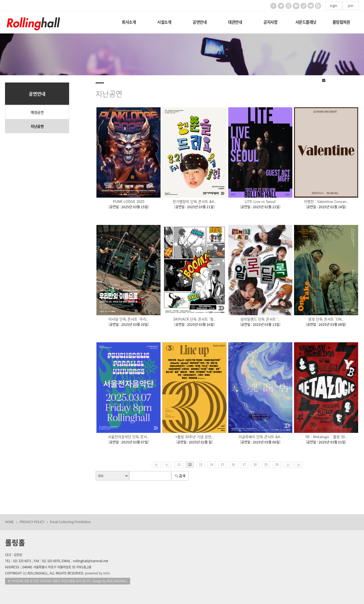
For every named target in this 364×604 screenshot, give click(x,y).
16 (233, 464)
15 (222, 464)
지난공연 (37, 126)
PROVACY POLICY (32, 522)
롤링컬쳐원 (341, 22)
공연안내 (200, 22)
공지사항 (270, 22)
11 (179, 464)
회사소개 (129, 22)
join (351, 6)
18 (255, 464)
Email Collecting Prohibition (70, 522)
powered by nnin (97, 573)
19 (266, 464)
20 (277, 464)
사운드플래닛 (306, 22)
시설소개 (164, 22)
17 (244, 464)
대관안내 (235, 22)
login (334, 6)
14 (212, 464)
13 (201, 464)
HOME (9, 522)
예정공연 (37, 112)
